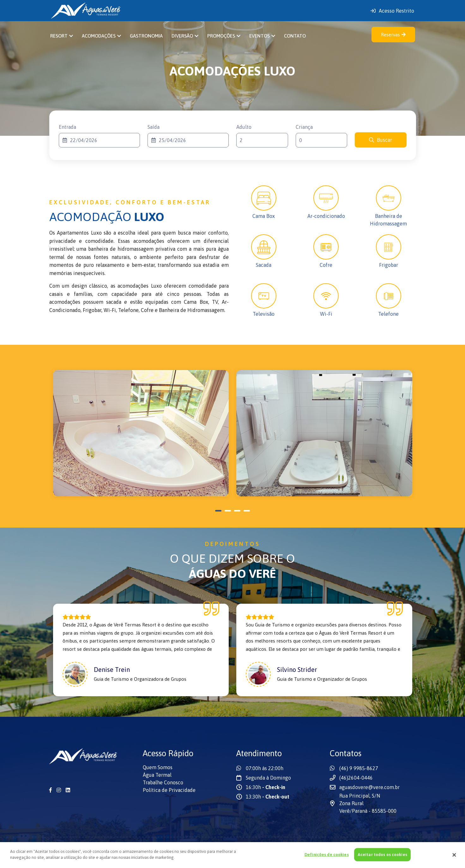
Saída (154, 127)
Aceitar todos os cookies (382, 855)
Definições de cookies (327, 855)
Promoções (221, 36)
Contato (295, 36)
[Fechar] (454, 855)
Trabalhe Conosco (163, 782)
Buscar (380, 140)
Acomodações (99, 36)
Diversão (182, 36)
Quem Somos (158, 767)
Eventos (260, 36)
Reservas (393, 35)
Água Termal (157, 775)
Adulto (244, 127)
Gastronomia (146, 36)
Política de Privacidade (169, 790)
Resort (59, 36)
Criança (304, 127)
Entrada (67, 127)
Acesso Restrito (392, 11)
